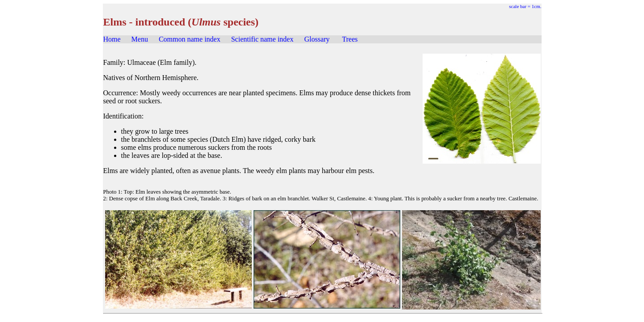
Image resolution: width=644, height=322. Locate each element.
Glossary (317, 39)
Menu (140, 39)
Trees (350, 39)
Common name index (190, 39)
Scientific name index (263, 39)
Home (112, 39)
